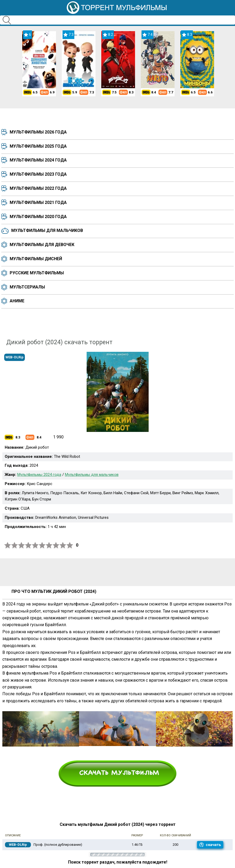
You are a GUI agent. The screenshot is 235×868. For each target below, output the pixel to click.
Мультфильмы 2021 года (38, 202)
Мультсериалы (27, 287)
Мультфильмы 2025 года (38, 146)
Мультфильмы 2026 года (38, 132)
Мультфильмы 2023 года (38, 174)
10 (70, 545)
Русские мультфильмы (37, 273)
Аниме (17, 301)
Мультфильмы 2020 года (38, 217)
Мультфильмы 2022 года (38, 188)
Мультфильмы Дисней (36, 259)
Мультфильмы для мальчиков (47, 230)
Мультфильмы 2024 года (38, 160)
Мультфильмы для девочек (42, 245)
